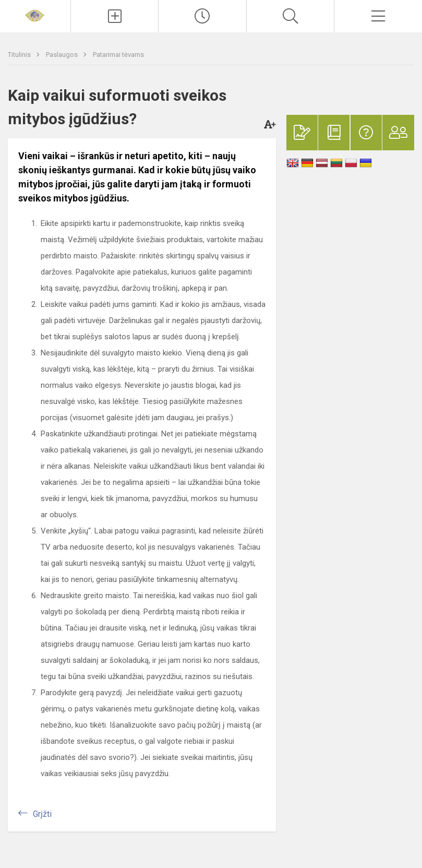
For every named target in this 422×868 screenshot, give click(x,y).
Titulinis (20, 55)
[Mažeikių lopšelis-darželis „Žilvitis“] (35, 15)
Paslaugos (63, 55)
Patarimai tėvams (118, 55)
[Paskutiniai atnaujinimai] (202, 16)
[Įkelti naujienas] (115, 16)
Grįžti (42, 814)
